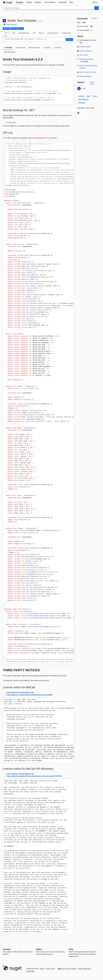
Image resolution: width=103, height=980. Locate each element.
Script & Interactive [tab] (53, 33)
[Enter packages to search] (49, 8)
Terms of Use (50, 969)
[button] (69, 40)
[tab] (20, 2)
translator (82, 103)
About (42, 969)
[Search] (97, 8)
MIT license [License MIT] (84, 55)
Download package (86, 59)
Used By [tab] (47, 48)
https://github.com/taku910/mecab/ (20, 693)
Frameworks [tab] (21, 48)
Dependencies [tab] (34, 48)
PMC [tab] (14, 33)
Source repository (86, 51)
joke (88, 96)
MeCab (22, 115)
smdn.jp (81, 96)
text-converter (83, 99)
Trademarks (30, 971)
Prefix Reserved (11, 24)
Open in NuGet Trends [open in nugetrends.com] (88, 72)
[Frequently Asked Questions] (71, 949)
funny (95, 96)
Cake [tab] (6, 36)
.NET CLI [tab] (7, 33)
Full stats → (95, 18)
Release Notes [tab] (10, 52)
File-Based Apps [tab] (66, 33)
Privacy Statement (84, 969)
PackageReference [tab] (24, 33)
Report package (85, 76)
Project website (85, 47)
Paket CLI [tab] (41, 33)
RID (11, 118)
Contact (7, 949)
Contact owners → (93, 83)
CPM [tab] (34, 33)
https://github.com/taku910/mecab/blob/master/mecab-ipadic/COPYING (34, 776)
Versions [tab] (58, 48)
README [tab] (8, 48)
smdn (84, 88)
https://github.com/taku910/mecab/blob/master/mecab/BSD (30, 695)
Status (39, 949)
